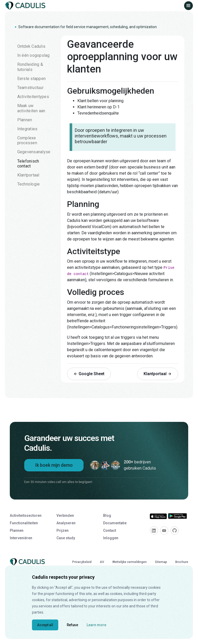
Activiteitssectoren (26, 516)
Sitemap (161, 562)
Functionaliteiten (24, 523)
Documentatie (115, 523)
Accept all (45, 625)
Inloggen (111, 538)
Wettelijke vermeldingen (130, 562)
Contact (110, 530)
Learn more (96, 625)
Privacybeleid (82, 562)
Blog (107, 516)
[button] (188, 6)
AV (102, 562)
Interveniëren (21, 538)
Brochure (182, 562)
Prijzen (63, 530)
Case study (66, 538)
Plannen (17, 530)
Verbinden (65, 516)
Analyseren (66, 523)
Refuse (72, 625)
